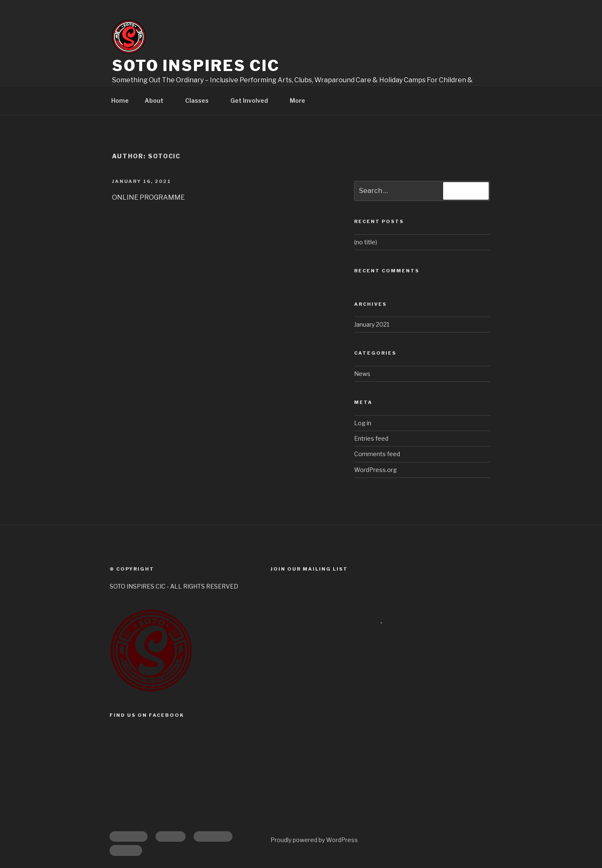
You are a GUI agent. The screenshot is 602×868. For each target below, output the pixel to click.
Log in (363, 423)
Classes (201, 100)
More (301, 100)
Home (120, 100)
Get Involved (253, 100)
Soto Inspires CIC (196, 66)
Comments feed (377, 454)
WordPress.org (375, 470)
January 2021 (372, 324)
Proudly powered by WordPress (314, 840)
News (362, 374)
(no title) (366, 242)
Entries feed (371, 438)
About (158, 100)
